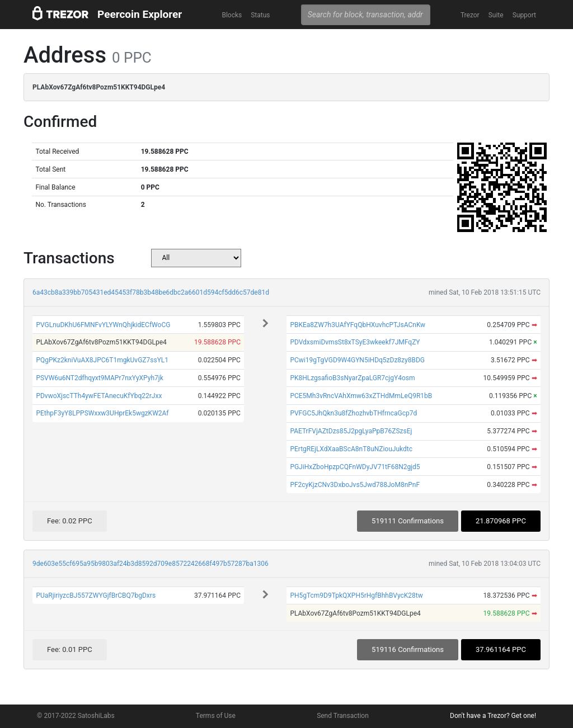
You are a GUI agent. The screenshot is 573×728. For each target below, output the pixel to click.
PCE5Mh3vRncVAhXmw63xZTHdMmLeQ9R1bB (361, 396)
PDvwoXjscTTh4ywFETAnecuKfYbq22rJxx (99, 396)
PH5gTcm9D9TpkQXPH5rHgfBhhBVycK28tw (356, 595)
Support (524, 15)
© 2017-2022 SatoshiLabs (76, 716)
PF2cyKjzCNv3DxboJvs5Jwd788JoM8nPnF (355, 485)
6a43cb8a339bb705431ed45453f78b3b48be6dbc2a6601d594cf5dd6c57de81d (151, 292)
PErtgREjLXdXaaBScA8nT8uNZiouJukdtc (351, 449)
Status (260, 15)
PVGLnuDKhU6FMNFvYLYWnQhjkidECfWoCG (103, 325)
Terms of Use (216, 716)
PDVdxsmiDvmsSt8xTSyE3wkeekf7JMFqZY (355, 342)
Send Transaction (343, 716)
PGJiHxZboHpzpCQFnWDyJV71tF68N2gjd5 (355, 467)
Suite (496, 15)
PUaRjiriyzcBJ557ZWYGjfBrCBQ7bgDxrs (96, 595)
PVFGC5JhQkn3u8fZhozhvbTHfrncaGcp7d (353, 413)
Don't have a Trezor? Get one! (493, 716)
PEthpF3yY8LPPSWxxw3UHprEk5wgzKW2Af (102, 413)
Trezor (470, 15)
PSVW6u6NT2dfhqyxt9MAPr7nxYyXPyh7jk (99, 378)
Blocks (232, 15)
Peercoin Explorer (140, 14)
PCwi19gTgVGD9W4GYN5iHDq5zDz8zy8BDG (357, 360)
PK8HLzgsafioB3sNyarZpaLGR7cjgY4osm (352, 378)
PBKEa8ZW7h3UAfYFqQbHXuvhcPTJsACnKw (358, 325)
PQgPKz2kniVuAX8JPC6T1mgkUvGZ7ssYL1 (102, 360)
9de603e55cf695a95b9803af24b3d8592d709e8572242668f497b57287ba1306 (151, 564)
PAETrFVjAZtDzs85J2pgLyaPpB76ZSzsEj (351, 431)
